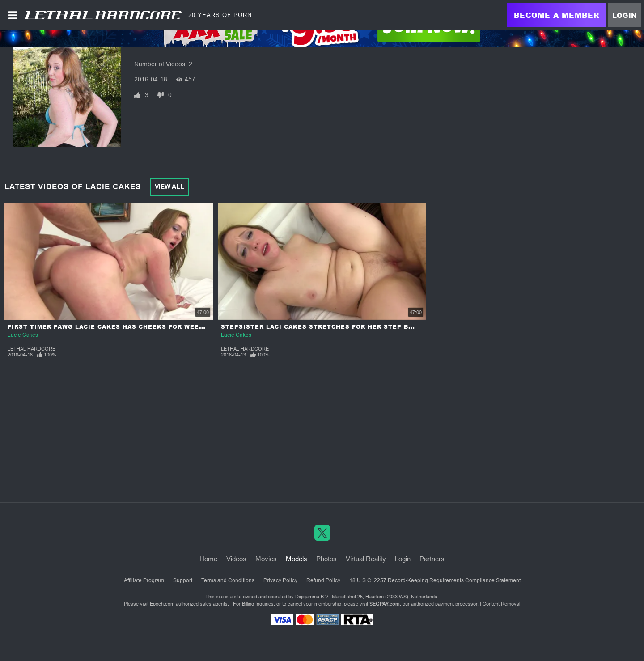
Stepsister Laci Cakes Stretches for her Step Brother (328, 327)
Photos (326, 559)
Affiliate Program (144, 580)
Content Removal (501, 604)
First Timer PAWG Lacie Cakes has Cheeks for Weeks (108, 327)
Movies (266, 559)
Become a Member (557, 15)
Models (297, 559)
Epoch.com (162, 604)
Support (183, 580)
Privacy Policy (280, 580)
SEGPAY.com (385, 604)
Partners (432, 559)
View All (169, 186)
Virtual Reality (366, 559)
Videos (236, 559)
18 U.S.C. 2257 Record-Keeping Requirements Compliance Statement (435, 580)
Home (208, 559)
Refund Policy (323, 580)
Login (625, 15)
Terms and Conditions (228, 580)
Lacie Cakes (23, 335)
